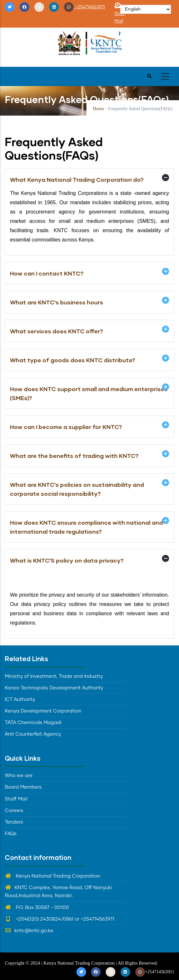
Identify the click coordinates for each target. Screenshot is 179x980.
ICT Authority (20, 700)
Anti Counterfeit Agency (33, 734)
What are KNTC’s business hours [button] (57, 302)
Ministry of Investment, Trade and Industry (54, 676)
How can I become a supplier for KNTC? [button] (66, 427)
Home (98, 109)
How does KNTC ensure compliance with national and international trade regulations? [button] (86, 527)
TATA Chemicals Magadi (33, 723)
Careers (14, 811)
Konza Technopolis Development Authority (54, 688)
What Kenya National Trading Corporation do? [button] (77, 179)
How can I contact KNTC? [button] (47, 273)
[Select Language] (146, 9)
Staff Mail (120, 14)
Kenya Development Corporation (43, 711)
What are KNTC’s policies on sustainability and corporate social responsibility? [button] (77, 489)
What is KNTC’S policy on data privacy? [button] (67, 560)
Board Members (23, 787)
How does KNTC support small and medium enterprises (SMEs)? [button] (89, 393)
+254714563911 (84, 7)
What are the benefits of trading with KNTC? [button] (74, 456)
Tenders (14, 822)
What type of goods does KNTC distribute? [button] (73, 360)
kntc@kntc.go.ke (29, 931)
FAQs (11, 834)
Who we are (19, 776)
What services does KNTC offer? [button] (57, 331)
